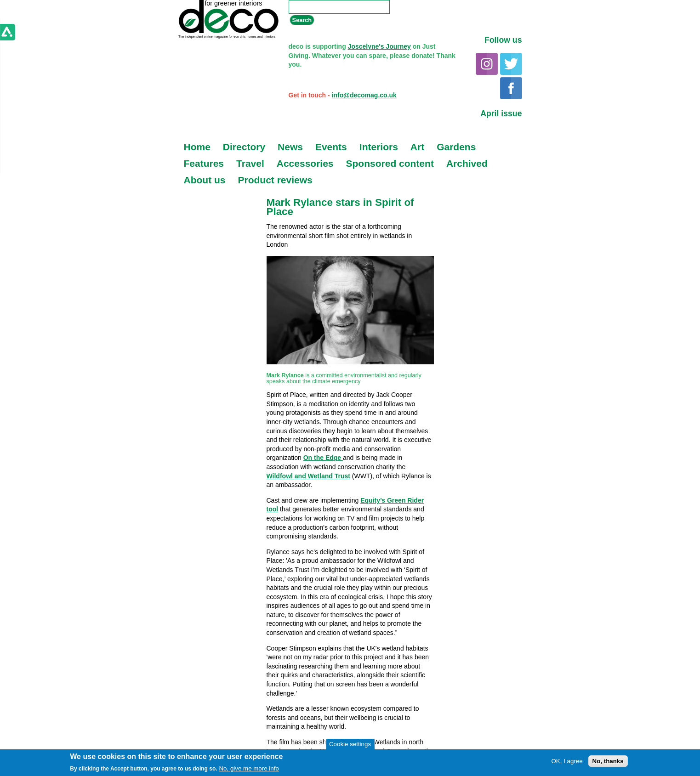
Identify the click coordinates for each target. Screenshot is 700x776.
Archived (467, 163)
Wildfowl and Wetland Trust (308, 476)
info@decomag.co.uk (364, 95)
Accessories (305, 163)
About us (205, 180)
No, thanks (608, 761)
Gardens (456, 147)
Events (331, 147)
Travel (250, 163)
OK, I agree (567, 761)
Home (197, 147)
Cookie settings (350, 744)
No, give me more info (249, 768)
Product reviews (275, 180)
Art (417, 147)
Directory (244, 147)
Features (204, 163)
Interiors (379, 147)
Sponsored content (390, 163)
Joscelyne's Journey (379, 46)
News (290, 147)
